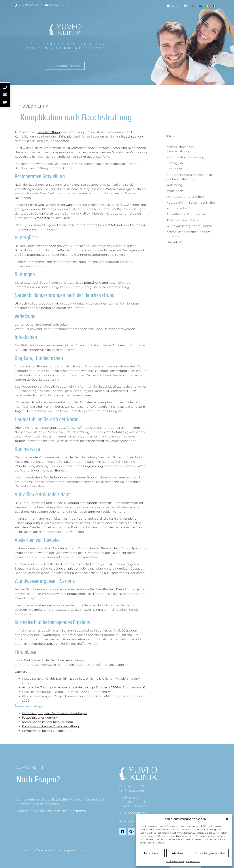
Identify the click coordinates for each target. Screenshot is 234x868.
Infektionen (175, 191)
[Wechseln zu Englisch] (194, 6)
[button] (227, 819)
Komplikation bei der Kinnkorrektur (48, 722)
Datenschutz (193, 861)
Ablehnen (179, 853)
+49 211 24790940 (134, 802)
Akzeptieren (152, 853)
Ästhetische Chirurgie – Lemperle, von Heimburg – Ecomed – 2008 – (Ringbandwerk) (84, 687)
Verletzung (174, 185)
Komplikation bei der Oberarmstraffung (50, 726)
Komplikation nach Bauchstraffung (180, 149)
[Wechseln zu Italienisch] (207, 6)
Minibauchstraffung (130, 137)
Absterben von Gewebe (184, 220)
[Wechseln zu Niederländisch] (201, 6)
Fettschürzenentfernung (40, 718)
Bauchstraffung (49, 132)
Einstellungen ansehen (211, 853)
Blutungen (174, 169)
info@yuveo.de (130, 797)
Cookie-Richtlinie (175, 861)
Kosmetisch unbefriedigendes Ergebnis (188, 234)
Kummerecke (176, 208)
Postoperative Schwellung (185, 157)
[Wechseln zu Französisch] (214, 6)
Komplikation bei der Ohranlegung (47, 731)
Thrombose (175, 242)
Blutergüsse (175, 163)
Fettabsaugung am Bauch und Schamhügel (54, 713)
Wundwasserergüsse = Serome (189, 226)
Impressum (25, 850)
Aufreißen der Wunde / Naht (187, 214)
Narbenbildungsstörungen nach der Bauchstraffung (190, 177)
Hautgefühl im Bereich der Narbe (191, 203)
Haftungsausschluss (72, 850)
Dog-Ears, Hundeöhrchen (185, 197)
